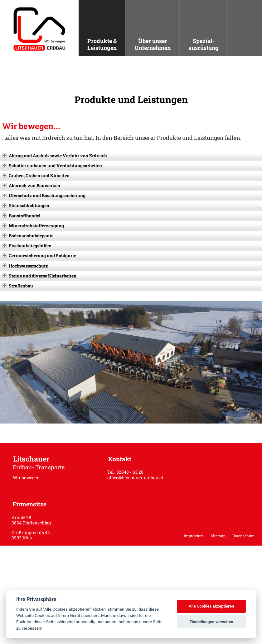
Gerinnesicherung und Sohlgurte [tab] (39, 256)
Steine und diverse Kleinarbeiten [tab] (39, 276)
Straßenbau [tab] (18, 286)
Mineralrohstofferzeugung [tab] (33, 226)
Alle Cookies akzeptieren (211, 606)
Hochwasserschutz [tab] (25, 266)
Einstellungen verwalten (211, 622)
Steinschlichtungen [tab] (26, 205)
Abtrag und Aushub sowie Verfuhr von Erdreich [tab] (55, 156)
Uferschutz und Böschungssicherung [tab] (44, 195)
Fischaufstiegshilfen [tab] (27, 246)
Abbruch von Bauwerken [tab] (31, 185)
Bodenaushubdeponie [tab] (28, 236)
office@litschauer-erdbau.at (135, 478)
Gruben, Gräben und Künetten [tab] (36, 175)
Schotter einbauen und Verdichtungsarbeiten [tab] (52, 166)
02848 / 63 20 (130, 472)
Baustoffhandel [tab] (21, 216)
